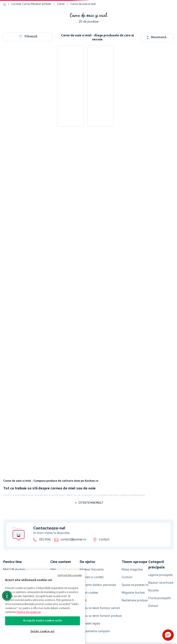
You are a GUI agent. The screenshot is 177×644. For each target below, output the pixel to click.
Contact (104, 540)
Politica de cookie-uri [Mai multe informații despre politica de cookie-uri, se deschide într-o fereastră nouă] (29, 612)
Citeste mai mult (91, 503)
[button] (168, 635)
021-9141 (45, 540)
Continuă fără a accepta (70, 575)
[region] (43, 607)
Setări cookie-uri (43, 632)
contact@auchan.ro (73, 540)
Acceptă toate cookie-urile (42, 621)
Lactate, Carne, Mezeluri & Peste (31, 4)
